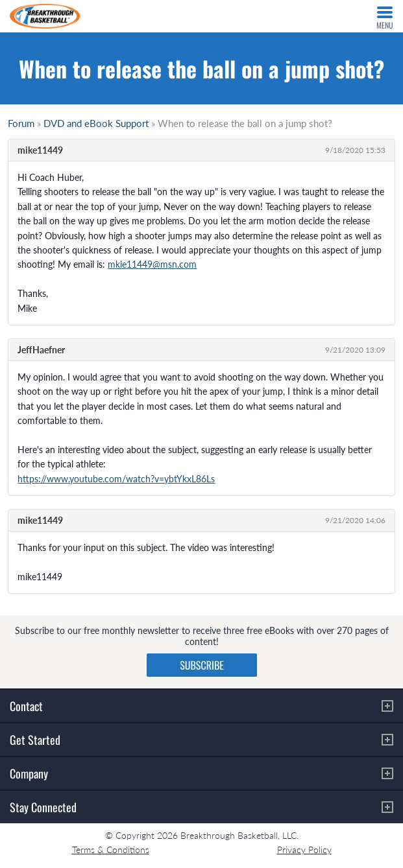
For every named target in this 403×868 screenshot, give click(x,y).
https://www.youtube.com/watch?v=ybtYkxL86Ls (116, 479)
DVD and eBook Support (96, 123)
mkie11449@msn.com (152, 264)
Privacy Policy (304, 850)
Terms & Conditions (111, 850)
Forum (21, 123)
